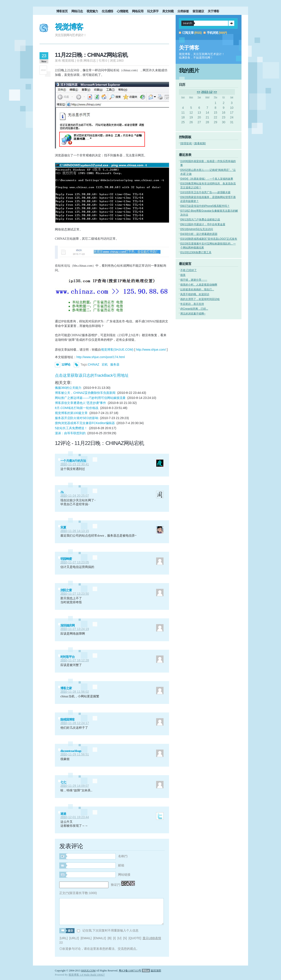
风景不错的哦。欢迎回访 (195, 294)
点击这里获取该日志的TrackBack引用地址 (92, 375)
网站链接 (124, 875)
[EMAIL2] (100, 938)
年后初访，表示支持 (192, 304)
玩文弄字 (153, 11)
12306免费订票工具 (196, 252)
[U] (119, 938)
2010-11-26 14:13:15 (75, 531)
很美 (183, 275)
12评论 (66, 364)
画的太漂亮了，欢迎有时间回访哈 (200, 299)
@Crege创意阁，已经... (194, 309)
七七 (63, 782)
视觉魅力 (92, 11)
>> (215, 92)
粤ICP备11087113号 (130, 971)
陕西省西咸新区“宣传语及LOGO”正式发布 (209, 239)
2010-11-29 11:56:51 (75, 754)
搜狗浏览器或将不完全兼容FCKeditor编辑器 (85, 423)
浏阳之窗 (66, 590)
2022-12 (207, 92)
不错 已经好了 (188, 270)
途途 (63, 814)
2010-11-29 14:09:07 (75, 786)
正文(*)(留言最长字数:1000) (78, 893)
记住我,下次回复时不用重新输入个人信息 (110, 930)
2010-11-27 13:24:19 (75, 629)
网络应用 (138, 11)
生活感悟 (107, 11)
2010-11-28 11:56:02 (75, 692)
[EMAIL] (86, 938)
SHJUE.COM (88, 971)
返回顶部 (156, 971)
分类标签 (183, 11)
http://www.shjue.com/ (151, 350)
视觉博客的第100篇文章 (71, 413)
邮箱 (121, 865)
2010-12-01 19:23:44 (75, 817)
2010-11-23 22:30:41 (75, 464)
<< (199, 92)
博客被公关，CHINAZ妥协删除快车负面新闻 (85, 393)
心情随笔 (122, 11)
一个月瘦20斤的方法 (73, 461)
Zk (62, 492)
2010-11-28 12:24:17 (75, 723)
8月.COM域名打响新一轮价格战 (77, 408)
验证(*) (116, 885)
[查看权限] (200, 143)
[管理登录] (186, 143)
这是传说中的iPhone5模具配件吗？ (205, 206)
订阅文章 (188, 33)
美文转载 (168, 11)
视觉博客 (69, 27)
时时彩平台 (68, 657)
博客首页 (62, 11)
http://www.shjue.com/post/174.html (101, 357)
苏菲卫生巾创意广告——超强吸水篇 (205, 192)
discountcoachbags (71, 751)
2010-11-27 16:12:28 (75, 660)
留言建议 (198, 11)
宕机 (105, 364)
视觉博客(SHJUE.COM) (117, 350)
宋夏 (63, 527)
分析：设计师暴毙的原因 (199, 234)
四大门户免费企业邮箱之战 (200, 220)
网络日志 (77, 11)
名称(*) (123, 856)
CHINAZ (94, 364)
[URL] (64, 938)
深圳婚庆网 (68, 626)
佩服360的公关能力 (68, 388)
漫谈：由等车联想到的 (70, 433)
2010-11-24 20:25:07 (75, 496)
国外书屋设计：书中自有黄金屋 (203, 224)
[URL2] (74, 938)
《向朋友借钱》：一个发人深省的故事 (207, 179)
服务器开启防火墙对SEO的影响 (77, 418)
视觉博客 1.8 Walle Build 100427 (87, 975)
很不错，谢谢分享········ (194, 280)
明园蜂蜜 (66, 559)
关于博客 (213, 11)
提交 (231, 23)
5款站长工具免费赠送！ (71, 428)
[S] (125, 938)
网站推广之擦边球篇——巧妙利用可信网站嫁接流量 (90, 398)
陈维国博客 (68, 720)
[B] (109, 938)
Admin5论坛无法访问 (197, 229)
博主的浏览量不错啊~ (193, 314)
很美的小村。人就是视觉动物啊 (199, 285)
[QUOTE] (135, 938)
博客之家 (66, 688)
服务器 (115, 364)
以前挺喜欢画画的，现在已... (197, 289)
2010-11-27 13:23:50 (75, 594)
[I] (114, 938)
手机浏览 (213, 33)
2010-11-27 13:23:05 (75, 562)
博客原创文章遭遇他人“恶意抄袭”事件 (80, 403)
